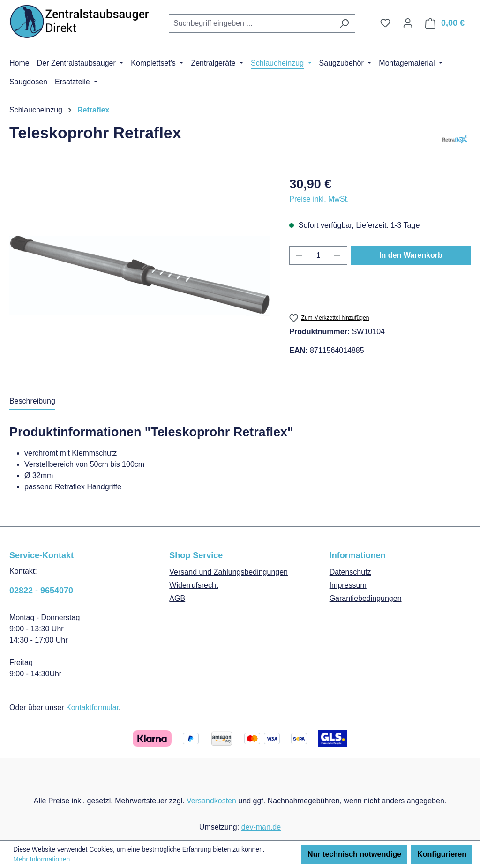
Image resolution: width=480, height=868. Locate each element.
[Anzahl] (319, 255)
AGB (177, 598)
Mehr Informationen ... (45, 859)
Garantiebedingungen (366, 598)
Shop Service (196, 555)
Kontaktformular (92, 707)
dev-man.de (261, 827)
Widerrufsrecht (194, 585)
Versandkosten (211, 801)
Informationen (358, 555)
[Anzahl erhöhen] (337, 255)
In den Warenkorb (411, 255)
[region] (140, 276)
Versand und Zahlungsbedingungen (229, 572)
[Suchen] (344, 23)
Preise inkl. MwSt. (319, 199)
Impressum (348, 585)
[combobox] (251, 23)
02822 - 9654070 (41, 591)
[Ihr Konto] (408, 23)
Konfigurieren (442, 854)
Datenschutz (350, 572)
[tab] (32, 402)
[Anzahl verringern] (299, 255)
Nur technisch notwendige (354, 854)
